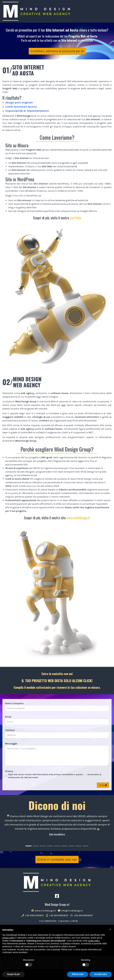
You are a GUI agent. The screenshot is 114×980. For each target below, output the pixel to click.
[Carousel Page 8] (78, 846)
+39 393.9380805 (57, 915)
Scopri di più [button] (13, 974)
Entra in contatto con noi (57, 859)
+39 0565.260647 (33, 915)
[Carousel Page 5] (57, 846)
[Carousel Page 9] (85, 846)
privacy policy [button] (9, 938)
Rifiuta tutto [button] (78, 974)
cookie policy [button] (94, 941)
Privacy (9, 771)
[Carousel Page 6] (64, 846)
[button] (110, 929)
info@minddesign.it (70, 911)
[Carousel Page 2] (36, 846)
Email (8, 717)
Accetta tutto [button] (100, 974)
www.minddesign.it (78, 518)
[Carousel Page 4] (50, 846)
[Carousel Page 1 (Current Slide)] (28, 846)
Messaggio (11, 744)
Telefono (10, 730)
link (85, 774)
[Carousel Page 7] (71, 846)
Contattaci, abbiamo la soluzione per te (57, 51)
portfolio (76, 218)
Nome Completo (14, 703)
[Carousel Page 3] (43, 846)
